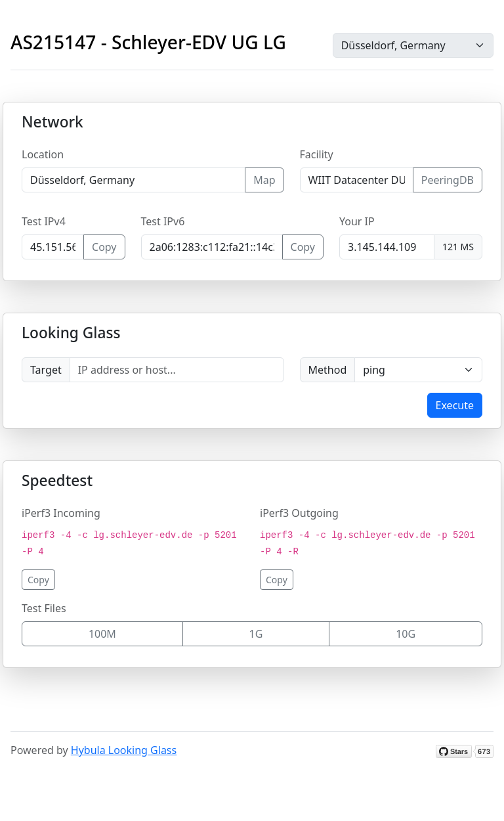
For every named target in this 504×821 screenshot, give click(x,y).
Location (43, 154)
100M (102, 634)
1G (256, 634)
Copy (104, 247)
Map (264, 180)
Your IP (357, 221)
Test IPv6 (163, 221)
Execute (455, 405)
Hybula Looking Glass (124, 750)
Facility (317, 154)
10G (406, 634)
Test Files (44, 608)
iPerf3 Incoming (61, 513)
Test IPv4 (44, 221)
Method (328, 370)
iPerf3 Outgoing (299, 513)
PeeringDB (448, 180)
